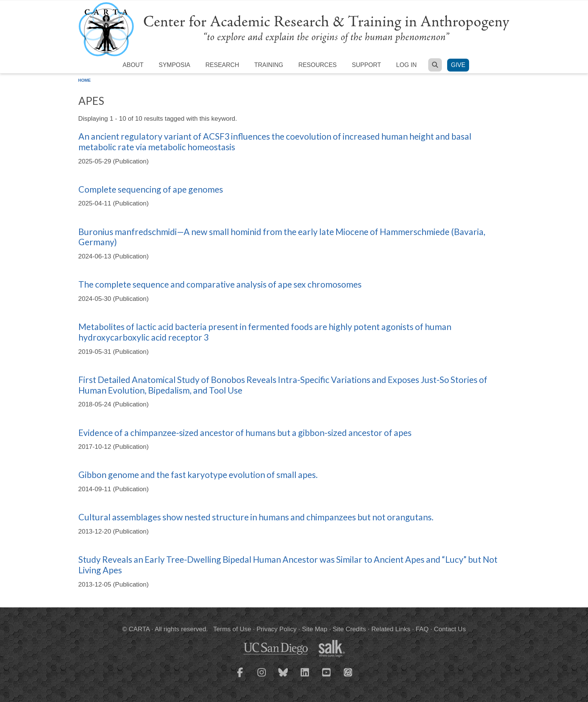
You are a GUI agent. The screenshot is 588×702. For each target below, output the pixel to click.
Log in (406, 65)
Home (85, 80)
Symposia (175, 65)
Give (458, 65)
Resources (317, 65)
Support (366, 65)
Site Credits (349, 629)
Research (222, 65)
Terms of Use (232, 629)
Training (268, 65)
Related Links (391, 629)
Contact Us (450, 629)
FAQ (422, 629)
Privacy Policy (276, 629)
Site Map (314, 629)
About (133, 65)
